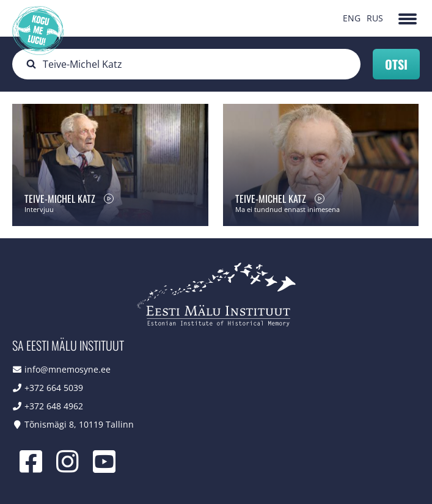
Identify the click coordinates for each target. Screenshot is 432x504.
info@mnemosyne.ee (68, 369)
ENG (352, 18)
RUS (375, 18)
